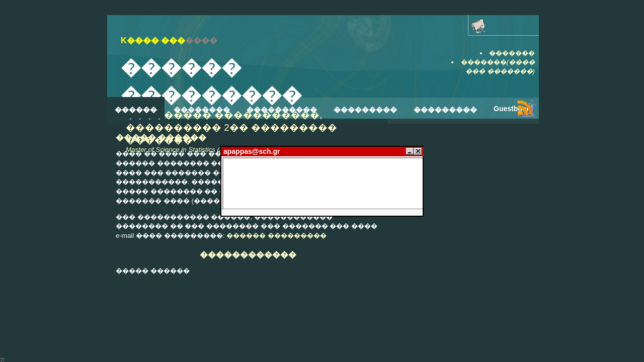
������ (136, 110)
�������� (202, 110)
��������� (365, 110)
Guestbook (512, 109)
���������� (282, 110)
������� (512, 53)
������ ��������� (276, 236)
